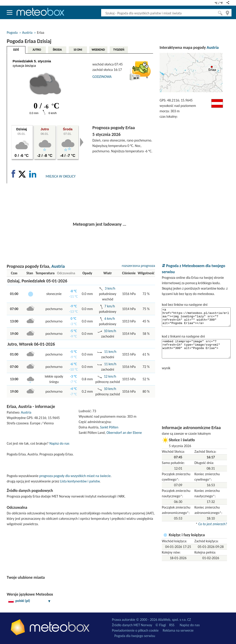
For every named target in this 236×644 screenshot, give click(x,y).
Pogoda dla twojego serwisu (135, 636)
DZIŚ (16, 50)
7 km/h (110, 306)
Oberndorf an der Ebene (124, 433)
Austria (27, 33)
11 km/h (110, 352)
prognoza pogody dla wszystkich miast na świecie (75, 476)
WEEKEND (98, 50)
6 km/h (110, 319)
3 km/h (110, 288)
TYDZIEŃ (119, 50)
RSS (172, 625)
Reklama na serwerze (178, 630)
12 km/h (110, 376)
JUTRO (37, 50)
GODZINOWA (102, 77)
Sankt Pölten (109, 427)
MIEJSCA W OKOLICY (61, 176)
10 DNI (78, 50)
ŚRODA (57, 50)
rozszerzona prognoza (138, 266)
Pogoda (12, 33)
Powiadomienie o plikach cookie (135, 630)
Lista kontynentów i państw (80, 481)
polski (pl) (30, 601)
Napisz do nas (59, 443)
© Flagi (161, 625)
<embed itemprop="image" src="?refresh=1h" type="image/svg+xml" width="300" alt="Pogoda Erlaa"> (196, 349)
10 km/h (110, 331)
